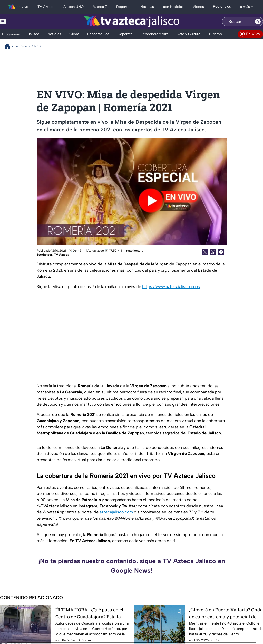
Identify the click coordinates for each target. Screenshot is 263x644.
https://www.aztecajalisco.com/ (171, 287)
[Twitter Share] (205, 252)
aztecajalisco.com (116, 512)
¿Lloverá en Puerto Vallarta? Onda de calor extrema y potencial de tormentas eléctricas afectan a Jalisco (226, 613)
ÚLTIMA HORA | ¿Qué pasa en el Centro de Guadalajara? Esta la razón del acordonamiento (89, 613)
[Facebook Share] (221, 252)
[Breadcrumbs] (9, 46)
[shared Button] (213, 252)
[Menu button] (21, 22)
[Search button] (258, 22)
